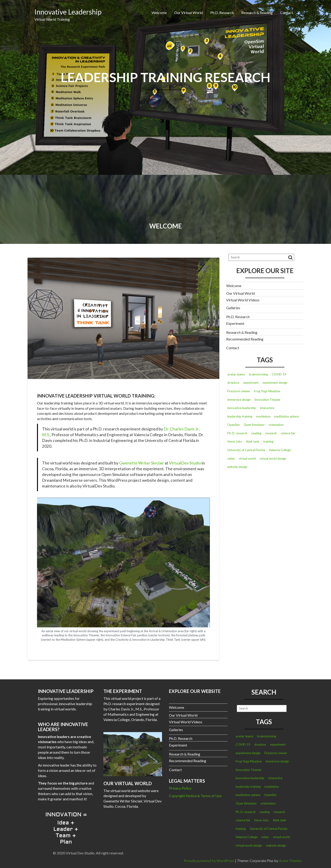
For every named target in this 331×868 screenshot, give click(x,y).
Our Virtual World (188, 13)
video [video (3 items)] (231, 459)
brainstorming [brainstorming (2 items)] (258, 374)
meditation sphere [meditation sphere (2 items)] (287, 416)
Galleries (233, 308)
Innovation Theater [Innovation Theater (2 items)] (267, 400)
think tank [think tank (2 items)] (253, 441)
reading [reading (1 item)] (256, 433)
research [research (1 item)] (271, 433)
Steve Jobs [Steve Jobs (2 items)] (235, 441)
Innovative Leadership (68, 12)
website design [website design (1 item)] (237, 467)
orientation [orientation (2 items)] (276, 425)
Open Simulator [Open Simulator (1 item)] (254, 425)
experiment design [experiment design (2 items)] (275, 383)
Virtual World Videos (243, 300)
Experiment (235, 323)
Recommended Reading (245, 339)
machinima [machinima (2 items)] (263, 416)
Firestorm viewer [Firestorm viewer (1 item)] (239, 391)
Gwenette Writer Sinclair (141, 463)
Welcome (159, 13)
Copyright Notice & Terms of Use (195, 796)
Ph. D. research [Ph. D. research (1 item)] (237, 433)
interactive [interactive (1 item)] (267, 408)
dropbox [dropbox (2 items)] (233, 383)
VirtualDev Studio (185, 463)
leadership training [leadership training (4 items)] (240, 416)
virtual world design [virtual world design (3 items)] (273, 459)
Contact (287, 13)
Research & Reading (257, 13)
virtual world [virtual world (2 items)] (247, 459)
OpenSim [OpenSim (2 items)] (234, 425)
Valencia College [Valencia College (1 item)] (280, 450)
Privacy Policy (180, 788)
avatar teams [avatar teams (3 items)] (236, 374)
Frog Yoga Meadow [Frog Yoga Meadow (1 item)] (267, 391)
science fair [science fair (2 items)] (288, 433)
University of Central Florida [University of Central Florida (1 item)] (246, 450)
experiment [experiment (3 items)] (251, 383)
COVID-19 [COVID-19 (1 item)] (279, 374)
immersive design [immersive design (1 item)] (239, 400)
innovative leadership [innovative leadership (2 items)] (242, 408)
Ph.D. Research (222, 13)
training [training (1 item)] (268, 441)
